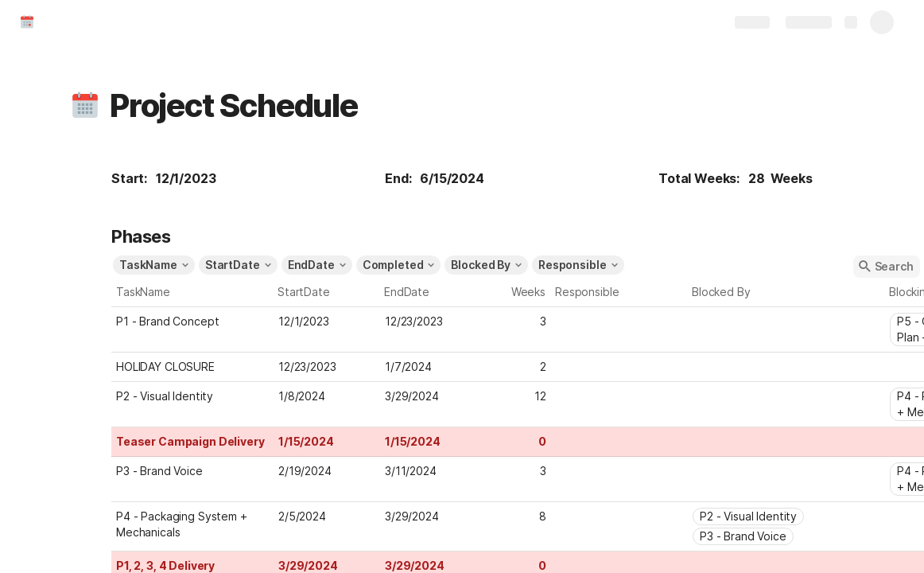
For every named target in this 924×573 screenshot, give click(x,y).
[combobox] (619, 320)
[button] (85, 106)
